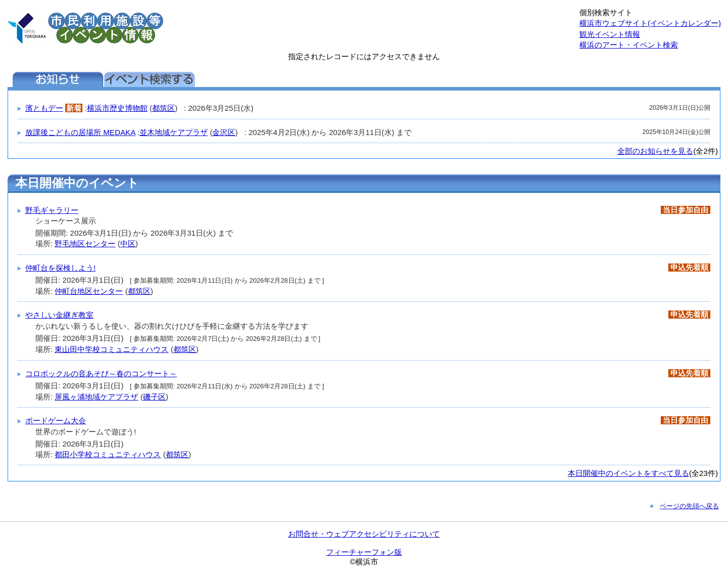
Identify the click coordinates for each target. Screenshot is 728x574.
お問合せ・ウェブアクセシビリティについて (364, 534)
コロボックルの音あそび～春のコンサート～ (101, 373)
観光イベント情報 (610, 34)
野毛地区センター (85, 244)
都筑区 (164, 108)
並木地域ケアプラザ (174, 132)
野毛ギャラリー (52, 210)
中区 (128, 244)
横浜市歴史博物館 (117, 108)
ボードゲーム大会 (56, 421)
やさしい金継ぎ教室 (59, 315)
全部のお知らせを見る (655, 151)
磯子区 (154, 397)
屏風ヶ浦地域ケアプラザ (96, 397)
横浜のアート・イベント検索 (629, 45)
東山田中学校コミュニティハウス (111, 349)
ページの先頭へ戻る (689, 506)
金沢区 (224, 132)
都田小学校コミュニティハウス (108, 454)
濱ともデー (44, 108)
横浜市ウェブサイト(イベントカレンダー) (650, 23)
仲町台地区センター (89, 291)
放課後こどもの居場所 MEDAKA (80, 132)
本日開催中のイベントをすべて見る (628, 473)
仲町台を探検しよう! (60, 268)
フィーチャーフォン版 (364, 552)
